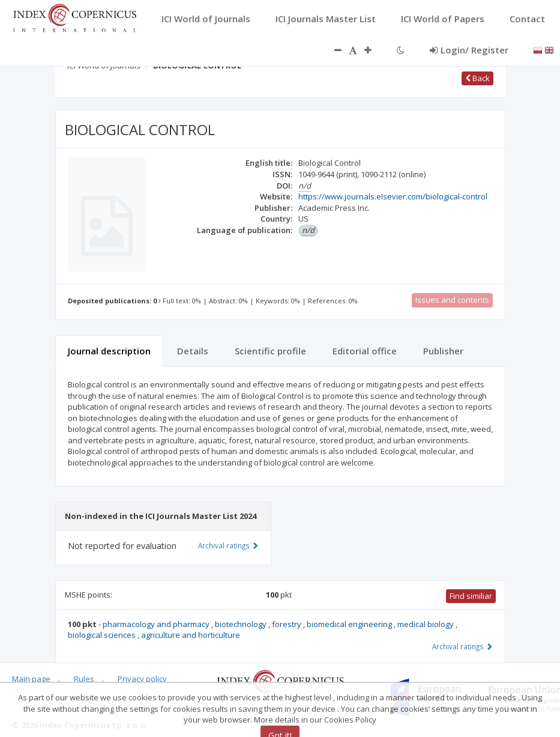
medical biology (426, 624)
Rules (84, 679)
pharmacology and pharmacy (157, 624)
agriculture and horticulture (191, 635)
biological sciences (103, 635)
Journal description (109, 351)
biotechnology (242, 624)
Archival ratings (462, 646)
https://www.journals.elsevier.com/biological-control (393, 196)
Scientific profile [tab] (270, 351)
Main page (31, 679)
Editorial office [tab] (365, 351)
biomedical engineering (350, 624)
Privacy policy (142, 679)
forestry (288, 624)
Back (477, 78)
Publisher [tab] (443, 351)
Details (193, 351)
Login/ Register (469, 50)
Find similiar (471, 596)
